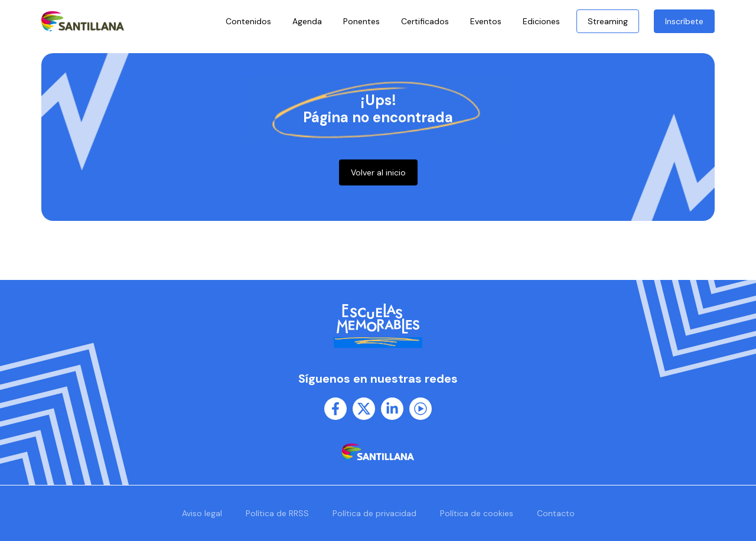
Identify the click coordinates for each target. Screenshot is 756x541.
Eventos (486, 21)
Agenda (307, 21)
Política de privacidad (374, 513)
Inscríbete (684, 21)
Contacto (556, 513)
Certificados (425, 21)
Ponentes (361, 21)
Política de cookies (477, 513)
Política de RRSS (277, 513)
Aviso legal (202, 513)
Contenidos (248, 21)
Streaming (608, 21)
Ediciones (544, 21)
